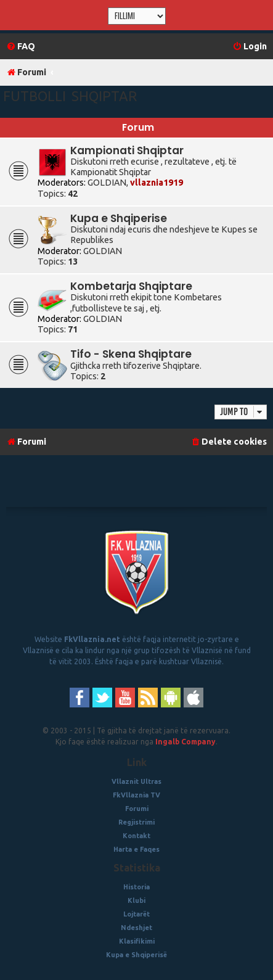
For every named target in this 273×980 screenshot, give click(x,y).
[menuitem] (21, 47)
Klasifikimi (137, 941)
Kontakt (136, 836)
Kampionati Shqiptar (127, 150)
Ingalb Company (185, 742)
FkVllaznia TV (136, 795)
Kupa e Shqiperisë (136, 955)
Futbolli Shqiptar (70, 96)
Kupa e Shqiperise (119, 218)
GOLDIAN (107, 183)
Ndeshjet (136, 928)
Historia (136, 887)
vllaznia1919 (157, 183)
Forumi (137, 809)
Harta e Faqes (136, 849)
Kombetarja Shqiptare (131, 286)
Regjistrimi (136, 822)
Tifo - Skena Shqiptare (131, 354)
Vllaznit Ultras (136, 781)
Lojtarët (136, 914)
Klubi (136, 900)
